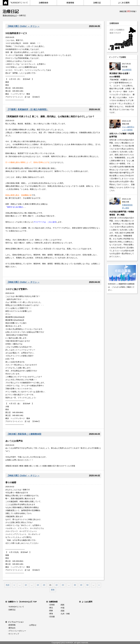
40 (81, 585)
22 (57, 585)
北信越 (52, 617)
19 (38, 585)
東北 (51, 608)
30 (75, 585)
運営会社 (12, 628)
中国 (63, 608)
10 (26, 585)
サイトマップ (14, 634)
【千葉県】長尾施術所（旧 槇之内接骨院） (28, 109)
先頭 (8, 585)
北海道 (52, 605)
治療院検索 (53, 602)
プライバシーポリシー (17, 631)
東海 (51, 614)
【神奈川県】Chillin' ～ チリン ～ (23, 26)
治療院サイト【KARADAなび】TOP (22, 602)
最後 (53, 590)
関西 (63, 605)
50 (87, 585)
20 (44, 585)
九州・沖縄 (65, 614)
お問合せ (33, 625)
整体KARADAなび (10, 15)
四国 (63, 611)
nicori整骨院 (127, 70)
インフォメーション (16, 622)
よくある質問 (87, 602)
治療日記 (12, 610)
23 (63, 585)
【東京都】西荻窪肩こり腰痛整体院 (24, 434)
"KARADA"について (16, 607)
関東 (51, 611)
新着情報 (12, 625)
